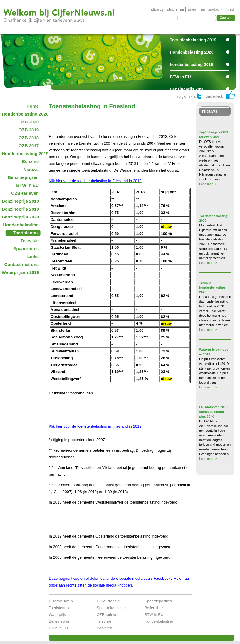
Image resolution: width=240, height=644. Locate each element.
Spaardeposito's (158, 601)
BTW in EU (180, 77)
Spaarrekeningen (111, 608)
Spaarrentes (182, 101)
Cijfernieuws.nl (61, 601)
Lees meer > (208, 184)
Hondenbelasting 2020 (192, 52)
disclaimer (176, 10)
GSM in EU (58, 628)
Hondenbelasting (159, 621)
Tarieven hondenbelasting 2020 (212, 287)
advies (214, 10)
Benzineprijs (59, 621)
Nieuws (210, 111)
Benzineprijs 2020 (187, 89)
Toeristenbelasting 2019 (193, 40)
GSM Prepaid (108, 601)
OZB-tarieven (108, 615)
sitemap (158, 10)
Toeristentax (59, 608)
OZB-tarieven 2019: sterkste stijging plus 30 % (214, 412)
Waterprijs (57, 615)
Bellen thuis (154, 608)
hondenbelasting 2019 (191, 65)
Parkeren (104, 628)
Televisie (104, 621)
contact (228, 10)
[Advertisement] (118, 118)
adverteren (196, 10)
